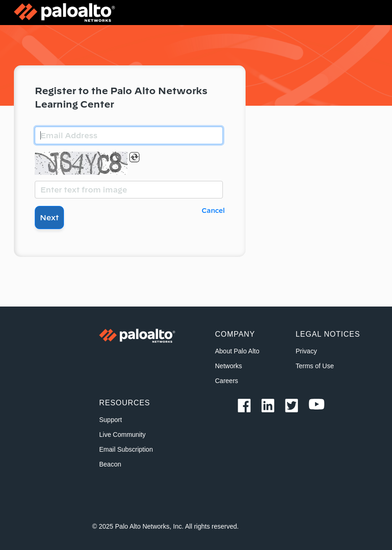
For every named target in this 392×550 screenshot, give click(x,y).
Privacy (306, 351)
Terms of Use (315, 366)
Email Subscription (126, 449)
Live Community (122, 435)
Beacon (110, 464)
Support (111, 420)
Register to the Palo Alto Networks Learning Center (121, 97)
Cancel (213, 211)
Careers (227, 381)
